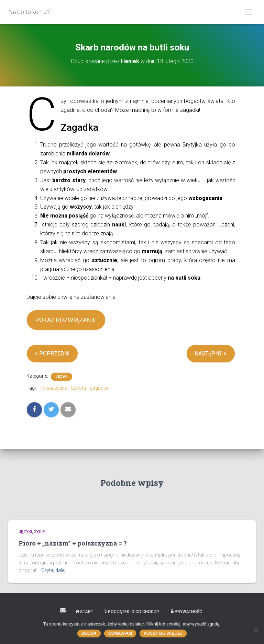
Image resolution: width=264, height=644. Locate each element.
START (84, 612)
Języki (62, 377)
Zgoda (89, 633)
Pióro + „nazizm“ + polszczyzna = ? (73, 543)
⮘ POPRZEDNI (52, 354)
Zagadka (99, 388)
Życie (40, 532)
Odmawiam (120, 633)
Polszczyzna (53, 388)
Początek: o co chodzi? (132, 612)
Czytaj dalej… (55, 570)
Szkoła (78, 388)
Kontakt (63, 610)
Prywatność (186, 612)
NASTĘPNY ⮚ (211, 354)
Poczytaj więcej (163, 633)
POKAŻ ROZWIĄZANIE (66, 320)
